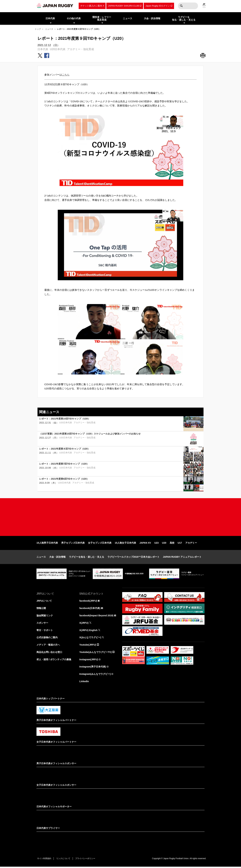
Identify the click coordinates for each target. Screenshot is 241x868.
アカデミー (191, 543)
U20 (164, 543)
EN (204, 7)
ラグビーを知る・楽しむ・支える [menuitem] (184, 18)
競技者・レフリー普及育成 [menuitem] (102, 18)
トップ (38, 29)
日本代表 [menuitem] (50, 18)
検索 (181, 6)
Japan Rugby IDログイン (158, 6)
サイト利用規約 (44, 860)
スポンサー (42, 624)
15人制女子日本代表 (126, 543)
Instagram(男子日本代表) (93, 668)
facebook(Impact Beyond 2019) (97, 616)
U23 (156, 543)
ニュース (49, 29)
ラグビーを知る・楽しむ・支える (87, 557)
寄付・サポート (45, 631)
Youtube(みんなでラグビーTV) (96, 653)
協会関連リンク (45, 616)
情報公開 (41, 609)
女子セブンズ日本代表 (100, 543)
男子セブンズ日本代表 (73, 543)
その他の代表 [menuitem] (74, 18)
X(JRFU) (84, 624)
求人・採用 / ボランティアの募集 (54, 660)
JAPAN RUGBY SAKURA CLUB (123, 6)
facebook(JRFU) (88, 602)
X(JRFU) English (89, 631)
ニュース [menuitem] (128, 18)
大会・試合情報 (57, 557)
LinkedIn (84, 683)
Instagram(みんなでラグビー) (95, 675)
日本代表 (43, 49)
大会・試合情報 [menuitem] (152, 18)
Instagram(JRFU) (89, 660)
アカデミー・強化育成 (81, 49)
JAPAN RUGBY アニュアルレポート (182, 557)
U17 (180, 543)
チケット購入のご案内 (91, 6)
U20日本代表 (58, 49)
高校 (172, 543)
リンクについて (64, 860)
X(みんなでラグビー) (90, 638)
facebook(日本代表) (90, 609)
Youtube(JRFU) (88, 646)
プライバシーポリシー (86, 860)
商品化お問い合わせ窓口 (49, 653)
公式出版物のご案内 (47, 638)
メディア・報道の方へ (48, 646)
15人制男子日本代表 (47, 543)
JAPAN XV (145, 543)
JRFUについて (44, 602)
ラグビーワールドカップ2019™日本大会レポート (133, 557)
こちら (66, 75)
